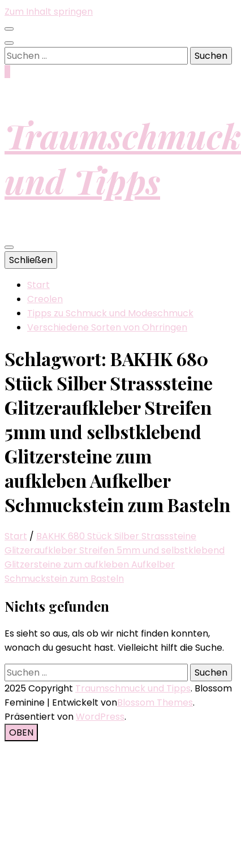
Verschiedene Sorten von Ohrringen (107, 327)
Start (38, 285)
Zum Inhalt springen (49, 12)
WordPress (100, 717)
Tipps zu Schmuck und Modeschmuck (110, 313)
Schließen (31, 260)
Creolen (45, 299)
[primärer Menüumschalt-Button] (9, 247)
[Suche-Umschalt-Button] (9, 43)
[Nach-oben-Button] (21, 732)
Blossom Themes (155, 702)
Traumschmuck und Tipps (123, 158)
